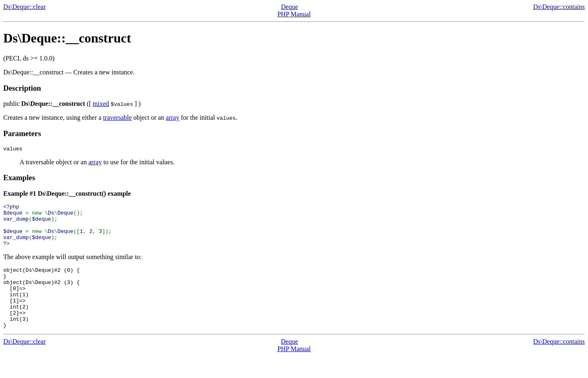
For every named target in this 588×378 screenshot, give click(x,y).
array (173, 117)
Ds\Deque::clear (24, 7)
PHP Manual (294, 14)
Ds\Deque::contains (559, 7)
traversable (117, 117)
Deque (290, 7)
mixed (101, 104)
